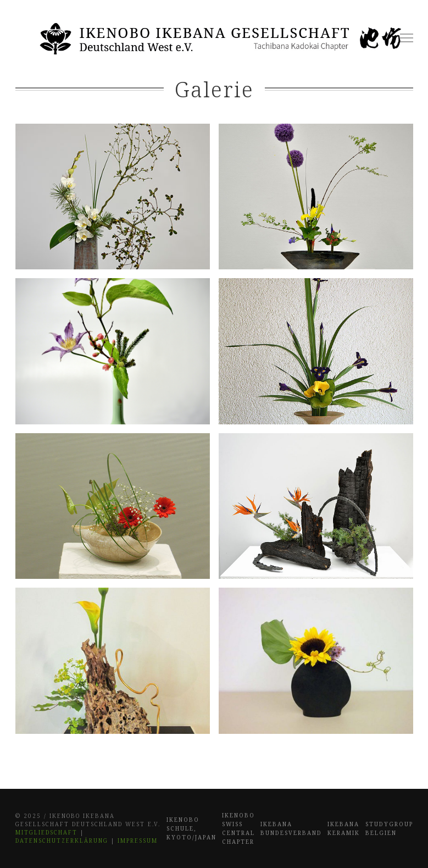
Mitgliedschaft (46, 832)
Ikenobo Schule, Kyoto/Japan (191, 828)
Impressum (138, 841)
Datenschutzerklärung (62, 841)
